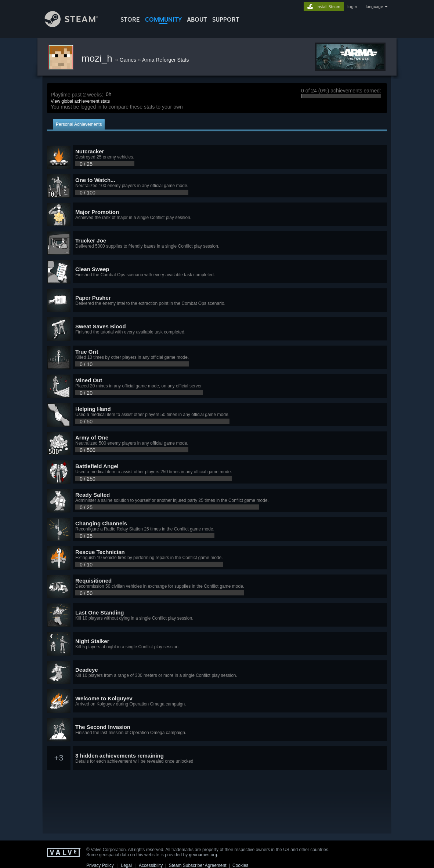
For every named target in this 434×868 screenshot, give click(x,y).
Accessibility (151, 865)
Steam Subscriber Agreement (198, 865)
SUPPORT (226, 19)
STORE (130, 19)
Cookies (240, 865)
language (374, 7)
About (197, 19)
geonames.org (203, 855)
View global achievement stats (80, 101)
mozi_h (98, 58)
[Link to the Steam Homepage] (77, 25)
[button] (217, 157)
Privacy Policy (100, 865)
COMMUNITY (163, 19)
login (352, 7)
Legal (126, 865)
